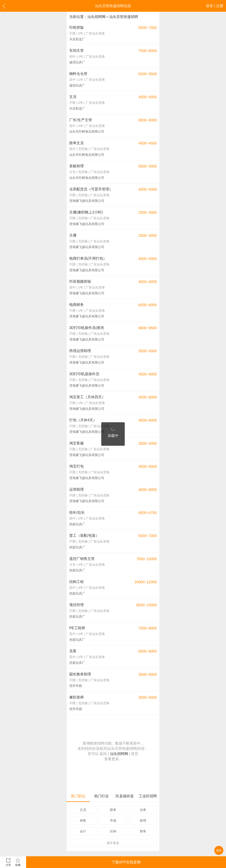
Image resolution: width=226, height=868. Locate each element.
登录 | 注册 (215, 6)
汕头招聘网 (96, 17)
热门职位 (78, 796)
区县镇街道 (125, 796)
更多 (113, 843)
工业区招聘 (148, 796)
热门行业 (101, 796)
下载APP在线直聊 (126, 862)
